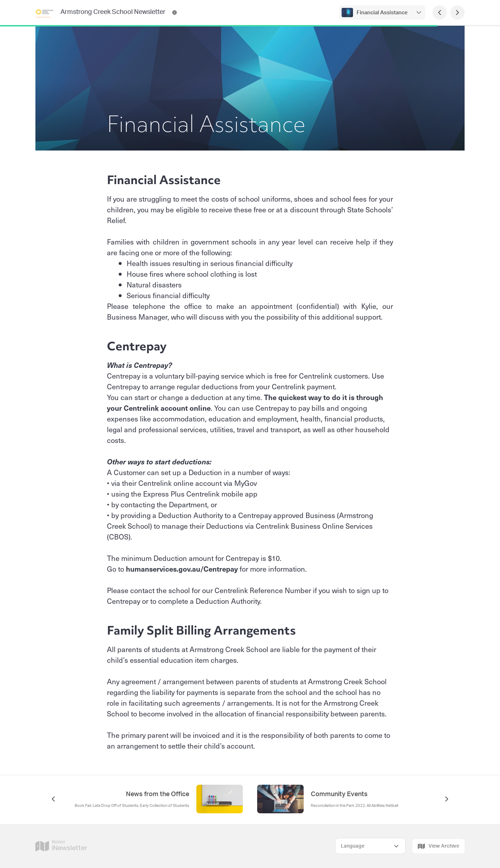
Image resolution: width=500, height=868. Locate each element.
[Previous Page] (440, 13)
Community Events (339, 794)
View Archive (438, 846)
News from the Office (158, 794)
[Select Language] (370, 846)
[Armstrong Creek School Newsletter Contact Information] (175, 13)
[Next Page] (457, 13)
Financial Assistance (382, 13)
